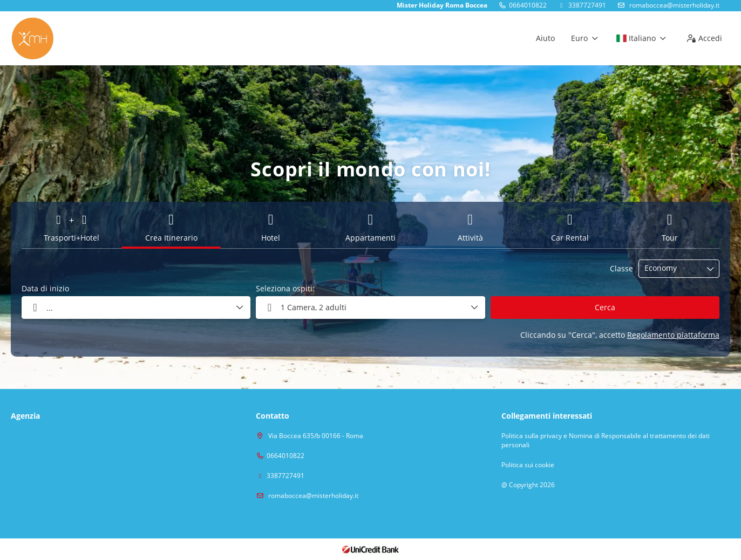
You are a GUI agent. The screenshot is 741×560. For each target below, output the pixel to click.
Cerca (605, 307)
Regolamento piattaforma (673, 335)
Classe (621, 268)
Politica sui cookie (528, 465)
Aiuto (545, 38)
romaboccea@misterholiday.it (674, 5)
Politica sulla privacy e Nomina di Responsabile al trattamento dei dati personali (606, 441)
